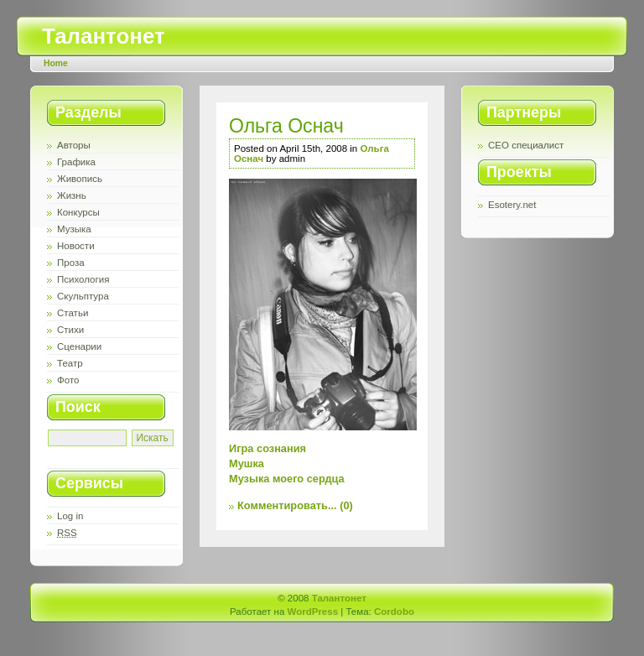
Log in (70, 516)
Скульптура (83, 296)
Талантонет (104, 36)
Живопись (80, 179)
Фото (68, 380)
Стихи (70, 330)
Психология (83, 279)
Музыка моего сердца (287, 479)
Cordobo (394, 612)
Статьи (73, 313)
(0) (346, 505)
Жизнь (72, 195)
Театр (70, 363)
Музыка (74, 229)
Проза (71, 263)
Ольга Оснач (286, 126)
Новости (76, 246)
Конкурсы (78, 212)
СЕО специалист (526, 145)
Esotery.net (512, 205)
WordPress (313, 612)
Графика (76, 162)
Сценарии (79, 346)
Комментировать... (287, 505)
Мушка (247, 463)
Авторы (74, 145)
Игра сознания (267, 448)
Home (56, 63)
